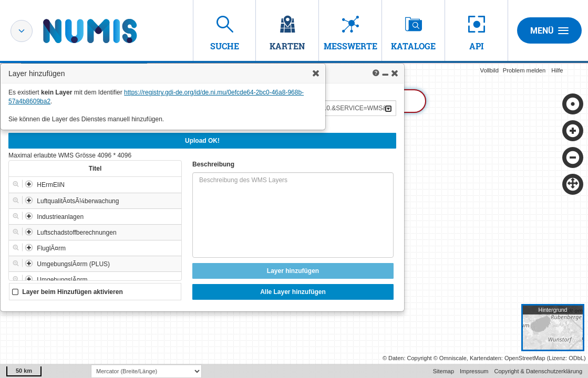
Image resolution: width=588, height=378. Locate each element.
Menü (549, 30)
